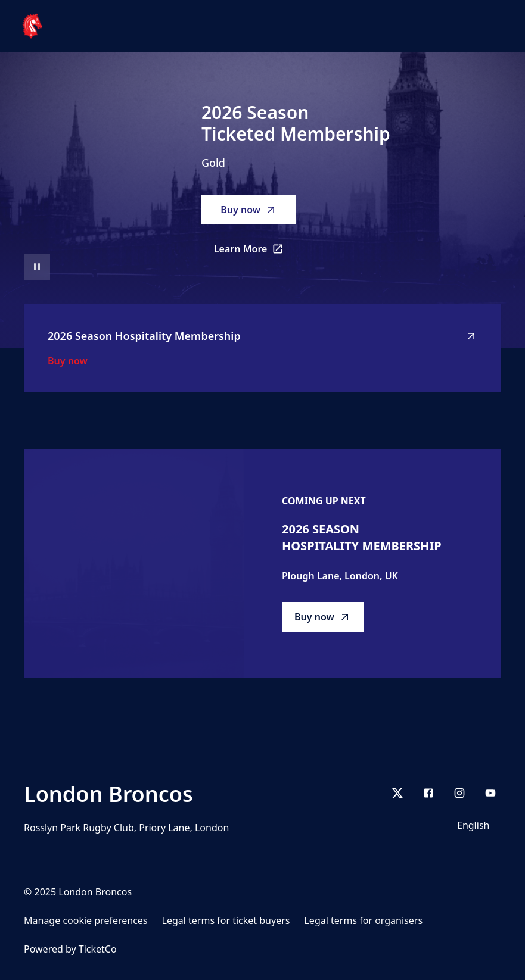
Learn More (255, 252)
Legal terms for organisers (363, 920)
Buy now (249, 210)
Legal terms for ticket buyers (226, 920)
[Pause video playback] (37, 267)
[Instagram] (459, 793)
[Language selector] (476, 825)
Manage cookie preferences (86, 920)
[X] (397, 793)
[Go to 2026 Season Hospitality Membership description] (134, 563)
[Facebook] (428, 793)
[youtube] (490, 793)
